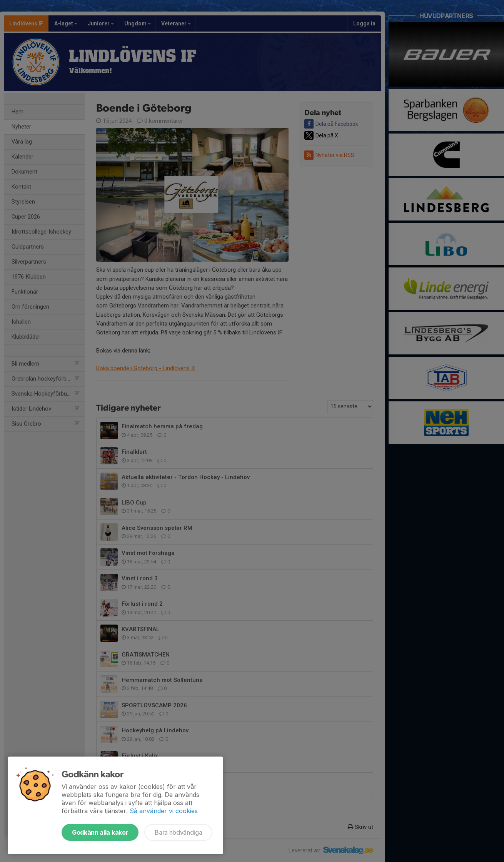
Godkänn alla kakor (100, 832)
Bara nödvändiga (178, 832)
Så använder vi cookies (164, 811)
